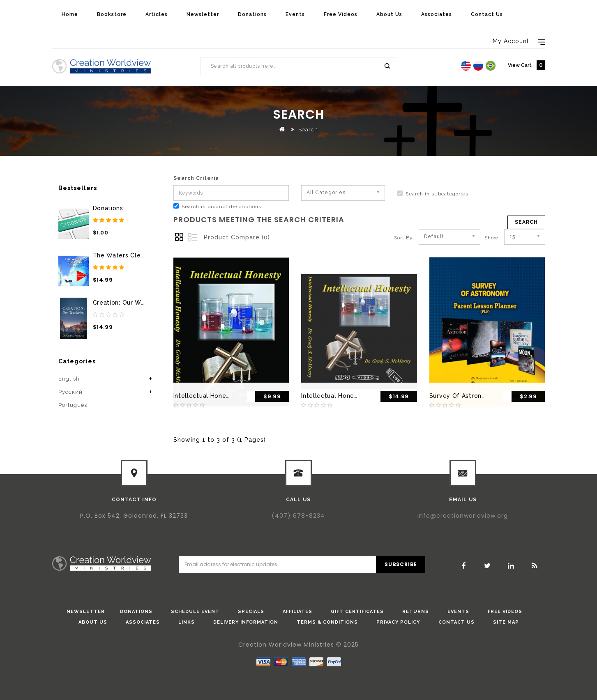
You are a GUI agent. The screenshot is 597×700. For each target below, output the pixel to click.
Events (295, 14)
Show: (487, 238)
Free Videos (341, 14)
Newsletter (203, 14)
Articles (157, 14)
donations (136, 612)
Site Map (506, 622)
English (69, 379)
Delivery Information (246, 622)
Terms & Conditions (327, 622)
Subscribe (401, 564)
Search (387, 66)
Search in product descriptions (217, 206)
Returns (416, 612)
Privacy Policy (398, 622)
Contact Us (487, 14)
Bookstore (112, 14)
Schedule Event (195, 612)
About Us (389, 14)
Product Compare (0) (237, 237)
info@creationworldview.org (463, 516)
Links (187, 622)
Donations (252, 14)
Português (73, 405)
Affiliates (297, 612)
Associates (437, 14)
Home (70, 14)
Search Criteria (196, 178)
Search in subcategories (433, 194)
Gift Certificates (357, 612)
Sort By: (404, 238)
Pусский (70, 392)
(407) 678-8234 (298, 516)
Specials (251, 612)
